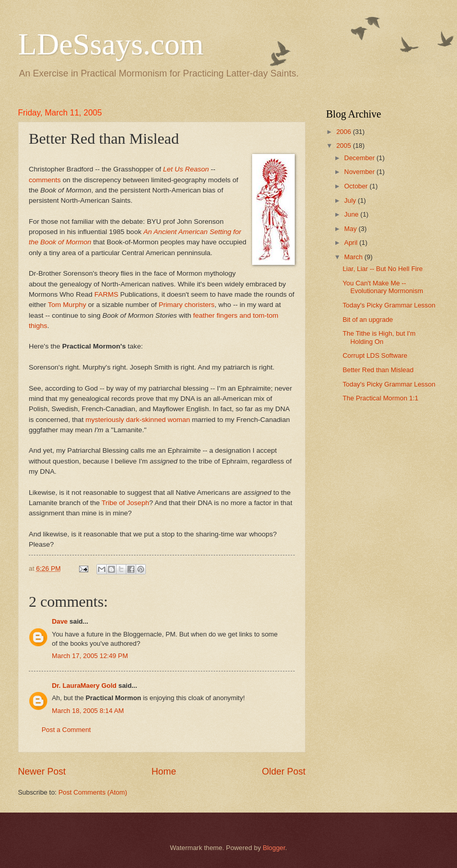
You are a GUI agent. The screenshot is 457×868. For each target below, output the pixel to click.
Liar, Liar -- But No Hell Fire (383, 269)
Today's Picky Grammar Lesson (389, 305)
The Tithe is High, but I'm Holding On (379, 337)
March (354, 257)
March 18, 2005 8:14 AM (88, 711)
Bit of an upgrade (368, 320)
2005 (345, 146)
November (360, 172)
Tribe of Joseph (126, 503)
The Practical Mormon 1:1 (380, 398)
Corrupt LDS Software (375, 355)
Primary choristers (187, 305)
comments (45, 180)
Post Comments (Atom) (93, 792)
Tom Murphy (67, 305)
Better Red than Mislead (378, 370)
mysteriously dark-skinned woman (138, 420)
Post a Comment (66, 730)
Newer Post (42, 771)
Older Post (284, 771)
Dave (60, 621)
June (352, 214)
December (360, 158)
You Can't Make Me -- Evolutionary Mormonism (383, 287)
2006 (345, 132)
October (357, 186)
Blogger (274, 848)
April (351, 243)
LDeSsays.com (111, 44)
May (351, 229)
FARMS (107, 294)
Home (164, 771)
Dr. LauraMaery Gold (84, 686)
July (351, 200)
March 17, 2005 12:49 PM (90, 656)
